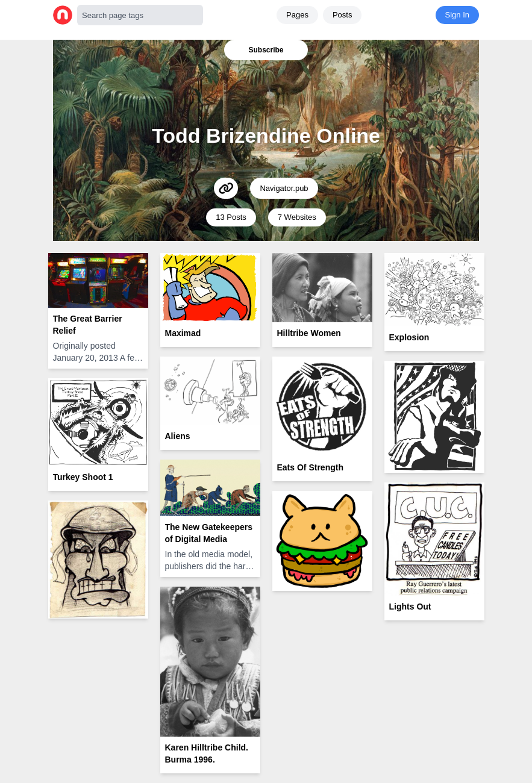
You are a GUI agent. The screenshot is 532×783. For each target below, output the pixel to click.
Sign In (457, 15)
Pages (297, 15)
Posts (343, 15)
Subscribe (266, 50)
